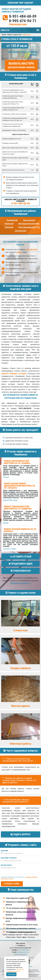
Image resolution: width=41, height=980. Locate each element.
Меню (38, 29)
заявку (19, 252)
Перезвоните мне (18, 24)
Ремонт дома (11, 937)
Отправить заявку (12, 884)
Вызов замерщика (21, 954)
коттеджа (22, 374)
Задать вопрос (21, 834)
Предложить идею (20, 564)
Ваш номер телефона (9, 858)
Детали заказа (6, 865)
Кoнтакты (31, 937)
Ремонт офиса (22, 937)
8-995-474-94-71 (23, 21)
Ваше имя (4, 851)
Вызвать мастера (21, 65)
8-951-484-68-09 (23, 16)
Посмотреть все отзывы (20, 583)
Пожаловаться (21, 571)
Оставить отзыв (21, 557)
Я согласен (12, 974)
